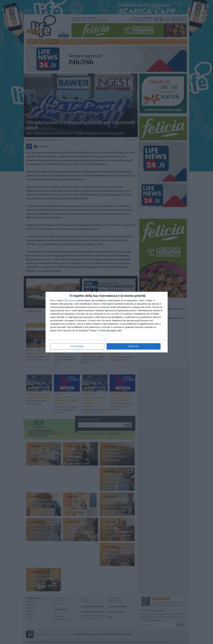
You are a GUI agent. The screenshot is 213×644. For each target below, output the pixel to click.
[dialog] (107, 322)
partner (72, 300)
